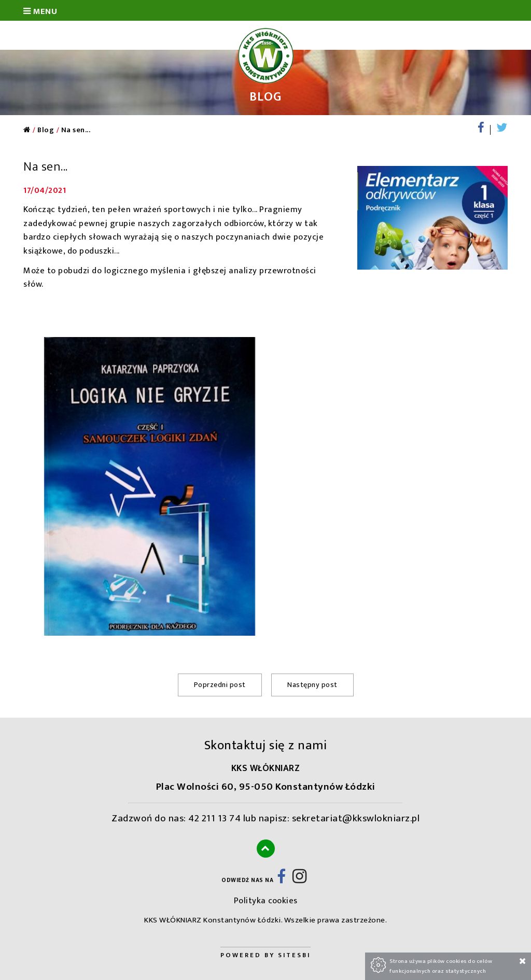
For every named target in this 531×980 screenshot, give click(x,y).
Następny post (312, 685)
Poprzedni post (220, 685)
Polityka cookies (266, 901)
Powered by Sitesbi (265, 955)
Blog (46, 130)
